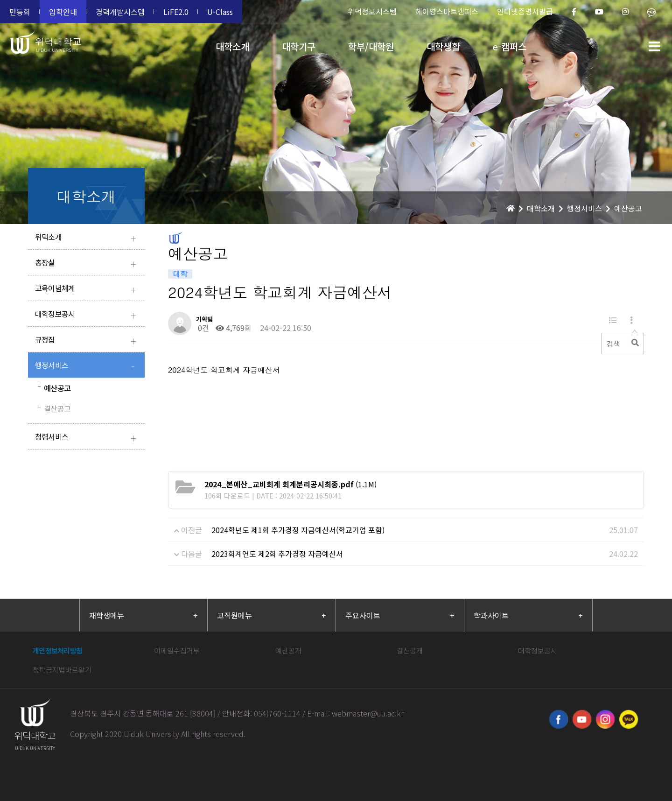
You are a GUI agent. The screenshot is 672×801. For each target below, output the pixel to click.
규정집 (87, 341)
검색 (613, 344)
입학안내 (63, 12)
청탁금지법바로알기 (62, 670)
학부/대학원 (371, 46)
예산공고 (53, 388)
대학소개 (232, 46)
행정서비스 (87, 366)
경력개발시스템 (120, 12)
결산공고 (53, 408)
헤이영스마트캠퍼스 (447, 11)
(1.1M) (290, 484)
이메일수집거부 (177, 650)
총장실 (87, 263)
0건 (203, 328)
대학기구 (299, 46)
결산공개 (410, 650)
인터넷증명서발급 (525, 11)
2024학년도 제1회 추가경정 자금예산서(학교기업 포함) (298, 530)
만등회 (20, 12)
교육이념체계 (87, 289)
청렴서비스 (87, 438)
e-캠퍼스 (510, 46)
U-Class (220, 12)
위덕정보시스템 (372, 11)
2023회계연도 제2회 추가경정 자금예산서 (277, 554)
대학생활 (443, 46)
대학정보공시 (87, 315)
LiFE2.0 (176, 12)
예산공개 (288, 650)
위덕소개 (87, 238)
